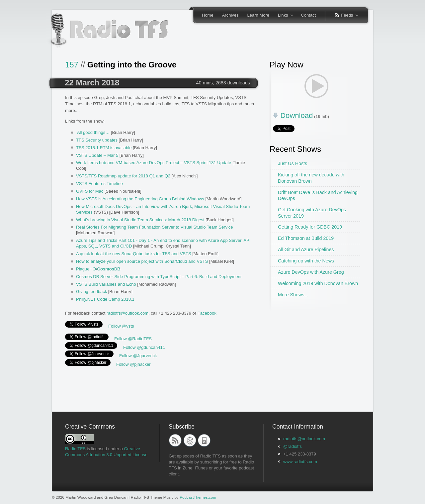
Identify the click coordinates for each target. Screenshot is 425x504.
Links (283, 16)
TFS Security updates (97, 140)
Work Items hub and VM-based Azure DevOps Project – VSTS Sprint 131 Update (154, 163)
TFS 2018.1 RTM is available (104, 148)
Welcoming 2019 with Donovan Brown (318, 283)
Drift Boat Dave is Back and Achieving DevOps (318, 196)
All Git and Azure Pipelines (306, 250)
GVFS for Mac (90, 191)
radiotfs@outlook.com (127, 313)
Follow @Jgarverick (138, 356)
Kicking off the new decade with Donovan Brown (311, 178)
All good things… (93, 132)
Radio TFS (75, 449)
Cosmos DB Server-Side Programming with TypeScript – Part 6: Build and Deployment (159, 277)
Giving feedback (91, 292)
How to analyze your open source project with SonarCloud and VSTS (142, 261)
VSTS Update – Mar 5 (97, 155)
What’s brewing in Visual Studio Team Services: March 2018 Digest (140, 220)
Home (208, 15)
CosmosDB (109, 269)
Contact (308, 15)
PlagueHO (86, 269)
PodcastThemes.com (198, 497)
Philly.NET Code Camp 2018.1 (105, 299)
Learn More (258, 15)
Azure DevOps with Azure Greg (311, 272)
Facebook (207, 313)
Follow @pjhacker (133, 364)
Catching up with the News (306, 261)
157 (72, 65)
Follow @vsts (121, 326)
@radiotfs (293, 446)
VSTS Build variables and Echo (106, 284)
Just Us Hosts (293, 163)
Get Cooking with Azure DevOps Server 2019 (312, 213)
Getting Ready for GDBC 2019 (310, 227)
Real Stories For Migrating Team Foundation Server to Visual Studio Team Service (155, 227)
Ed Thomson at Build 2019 (306, 238)
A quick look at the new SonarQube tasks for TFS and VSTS (134, 254)
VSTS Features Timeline (99, 184)
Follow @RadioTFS (133, 339)
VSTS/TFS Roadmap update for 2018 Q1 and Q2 (123, 176)
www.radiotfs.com (300, 462)
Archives (230, 15)
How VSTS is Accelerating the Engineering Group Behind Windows (140, 199)
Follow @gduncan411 (144, 347)
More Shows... (293, 295)
